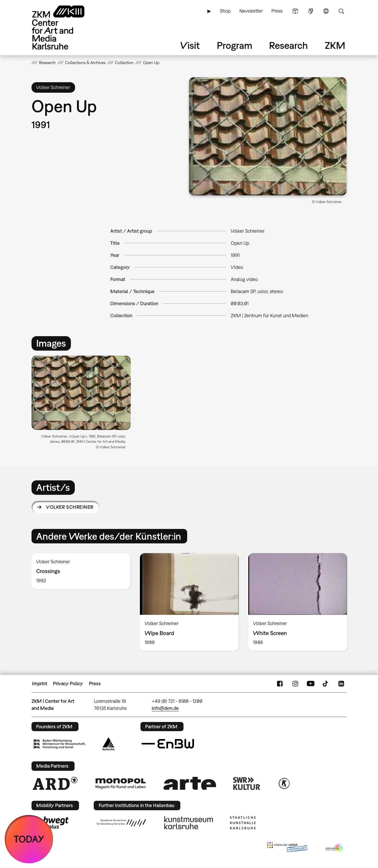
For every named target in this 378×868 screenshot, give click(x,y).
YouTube (311, 684)
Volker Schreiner (70, 507)
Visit (190, 45)
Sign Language (311, 11)
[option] (83, 405)
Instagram (295, 684)
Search (341, 11)
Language (326, 11)
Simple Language (295, 11)
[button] (268, 136)
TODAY (29, 839)
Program (235, 45)
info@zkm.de (165, 708)
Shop (225, 11)
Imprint (40, 684)
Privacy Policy (68, 684)
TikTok (326, 684)
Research (288, 45)
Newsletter (251, 11)
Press (277, 11)
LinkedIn (341, 684)
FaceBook (280, 684)
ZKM (335, 45)
